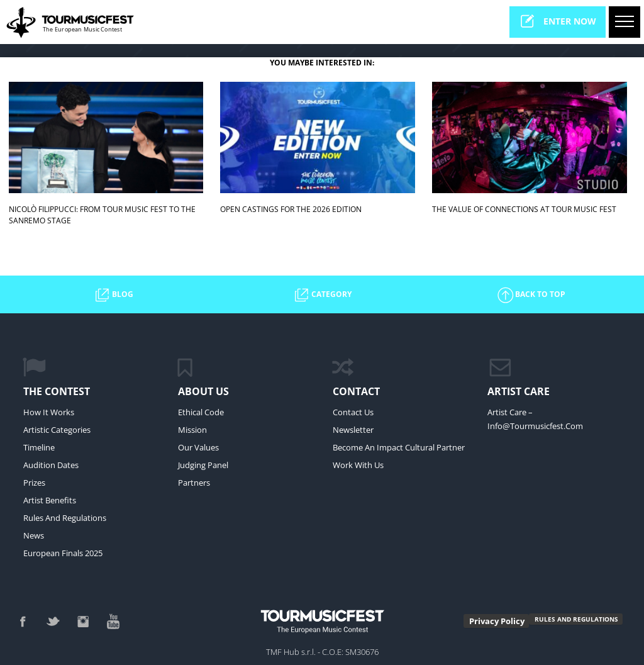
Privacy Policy (497, 621)
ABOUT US (203, 391)
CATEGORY (322, 295)
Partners (194, 483)
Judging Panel (203, 465)
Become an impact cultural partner (399, 447)
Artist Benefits (50, 500)
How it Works (49, 412)
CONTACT (356, 391)
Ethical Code (201, 412)
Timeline (39, 447)
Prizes (34, 483)
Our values (198, 447)
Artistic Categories (57, 430)
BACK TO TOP (531, 295)
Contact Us (353, 412)
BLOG (113, 295)
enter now (558, 21)
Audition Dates (51, 465)
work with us (358, 465)
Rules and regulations (65, 518)
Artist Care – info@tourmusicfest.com (535, 419)
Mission (192, 430)
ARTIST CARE (519, 391)
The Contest (57, 391)
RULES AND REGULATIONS (576, 619)
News (34, 535)
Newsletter (353, 430)
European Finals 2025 (63, 553)
